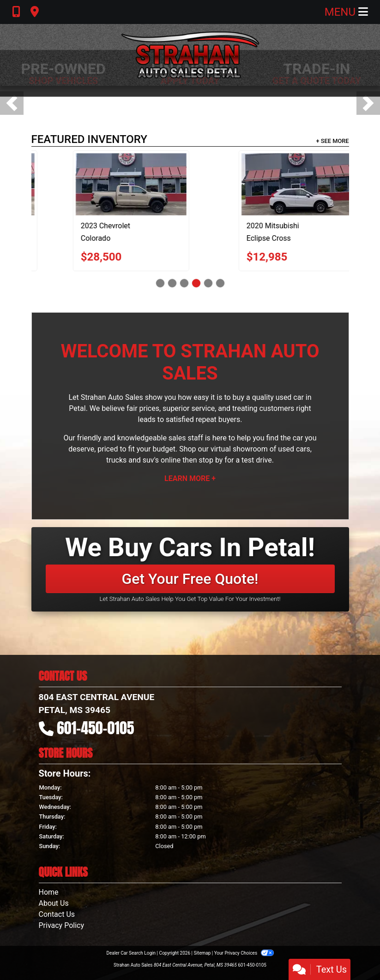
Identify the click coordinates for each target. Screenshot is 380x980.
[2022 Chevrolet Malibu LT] (143, 184)
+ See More (333, 141)
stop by (211, 460)
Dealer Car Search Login (131, 953)
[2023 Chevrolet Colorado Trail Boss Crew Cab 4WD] (295, 184)
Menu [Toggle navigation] (346, 12)
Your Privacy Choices (244, 953)
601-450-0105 (96, 728)
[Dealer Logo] (190, 55)
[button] (12, 103)
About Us (54, 903)
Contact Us (57, 914)
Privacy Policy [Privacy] (62, 925)
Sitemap (202, 953)
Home (49, 892)
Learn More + (190, 478)
